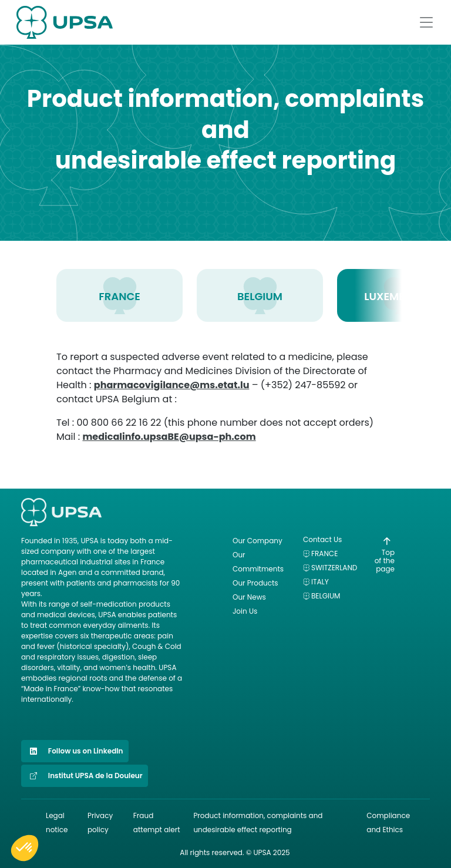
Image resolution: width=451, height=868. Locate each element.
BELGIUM (260, 296)
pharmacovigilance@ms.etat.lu (172, 385)
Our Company (258, 541)
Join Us (245, 611)
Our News (249, 597)
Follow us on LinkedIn (75, 751)
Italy (320, 582)
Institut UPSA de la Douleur (85, 776)
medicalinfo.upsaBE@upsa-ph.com (169, 437)
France (324, 554)
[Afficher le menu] (426, 22)
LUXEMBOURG (400, 296)
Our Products (255, 583)
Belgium (326, 596)
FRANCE (120, 296)
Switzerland (334, 568)
